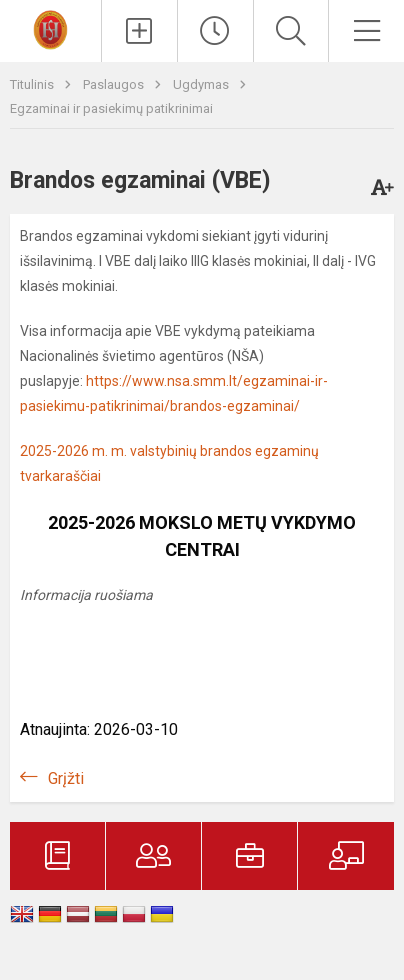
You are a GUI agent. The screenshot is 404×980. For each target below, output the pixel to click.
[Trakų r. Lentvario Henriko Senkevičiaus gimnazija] (50, 28)
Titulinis (33, 84)
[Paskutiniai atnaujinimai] (215, 31)
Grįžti (66, 778)
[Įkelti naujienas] (139, 31)
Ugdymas (202, 84)
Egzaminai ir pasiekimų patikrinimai (111, 108)
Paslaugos (115, 84)
